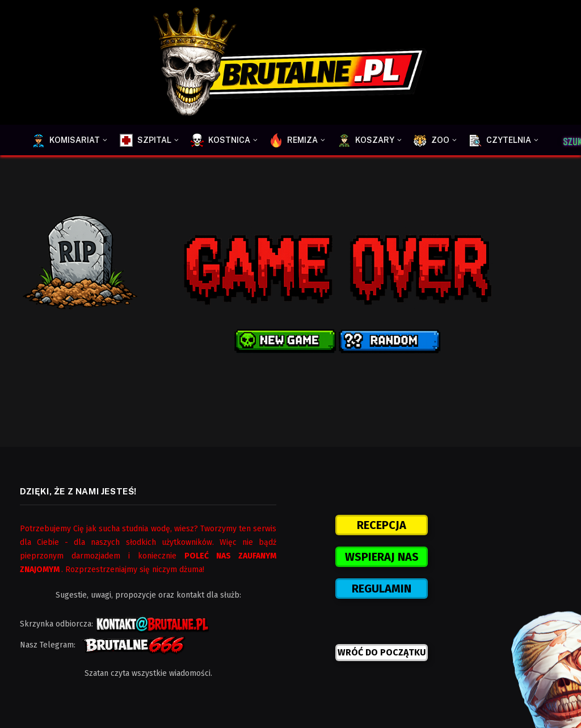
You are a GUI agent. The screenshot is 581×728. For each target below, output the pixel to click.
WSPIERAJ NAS (382, 557)
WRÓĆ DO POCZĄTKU (382, 652)
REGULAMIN (382, 589)
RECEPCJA (382, 525)
